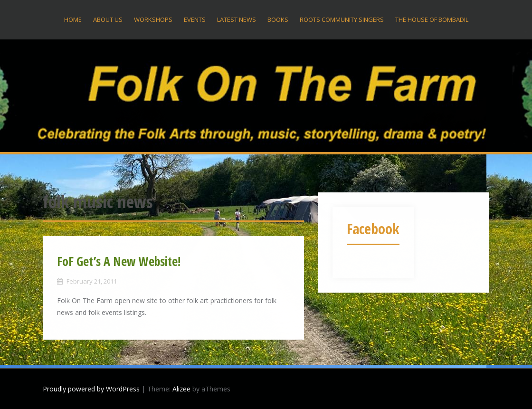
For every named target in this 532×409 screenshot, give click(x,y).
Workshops (153, 19)
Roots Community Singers (342, 19)
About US (108, 19)
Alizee (181, 389)
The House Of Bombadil (432, 19)
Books (278, 19)
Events (195, 19)
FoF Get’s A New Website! (119, 261)
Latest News (237, 19)
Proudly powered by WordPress (91, 389)
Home (73, 19)
